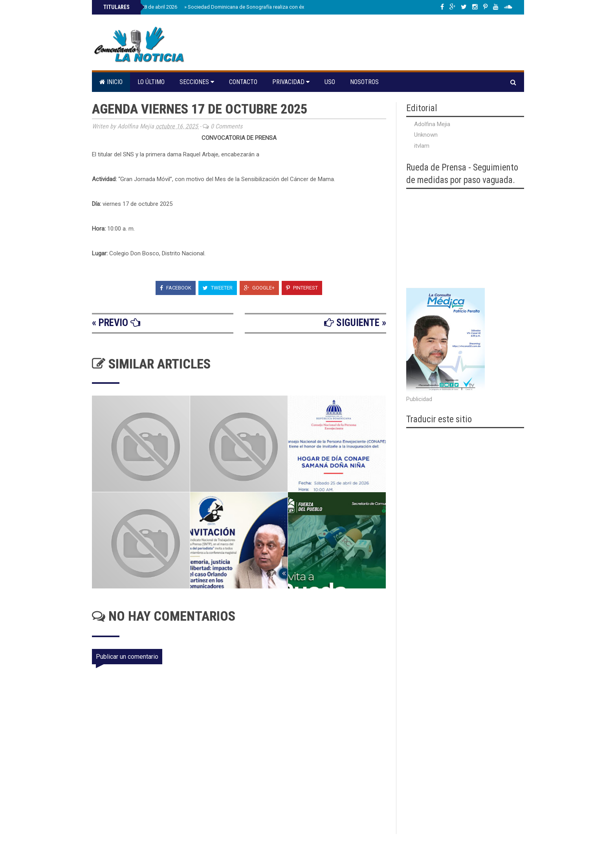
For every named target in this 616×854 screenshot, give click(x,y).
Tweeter (218, 288)
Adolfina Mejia (432, 124)
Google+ (259, 288)
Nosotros (364, 82)
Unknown (426, 135)
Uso (330, 82)
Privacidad (291, 82)
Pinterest (302, 288)
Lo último (151, 82)
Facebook (176, 288)
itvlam (422, 146)
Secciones (197, 82)
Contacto (243, 82)
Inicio (111, 82)
